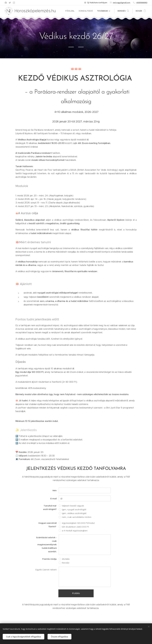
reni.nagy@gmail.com (122, 3)
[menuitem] (72, 11)
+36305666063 (142, 3)
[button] (123, 11)
